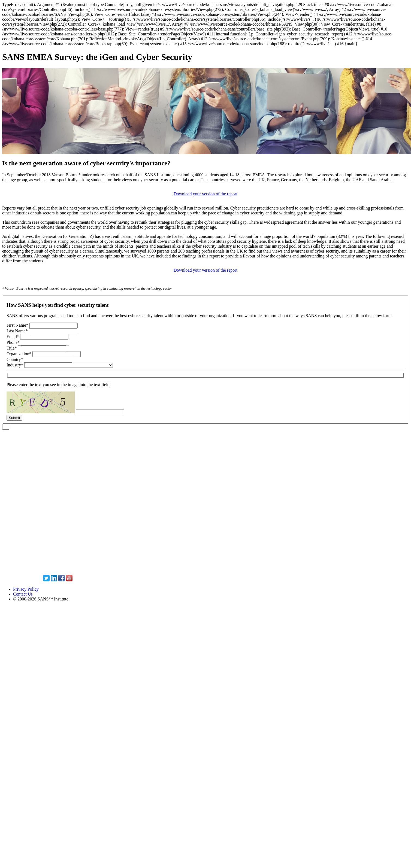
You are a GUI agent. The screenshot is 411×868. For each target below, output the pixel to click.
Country (15, 359)
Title (12, 348)
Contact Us (23, 594)
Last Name (17, 331)
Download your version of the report (206, 194)
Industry (15, 365)
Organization (19, 354)
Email (13, 337)
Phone (13, 342)
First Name (17, 325)
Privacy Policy (26, 589)
